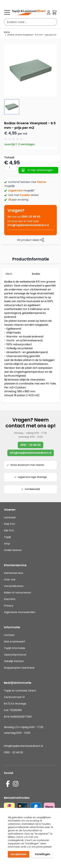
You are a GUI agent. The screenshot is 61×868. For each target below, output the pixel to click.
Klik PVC (9, 531)
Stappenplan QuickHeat (19, 668)
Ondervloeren (13, 550)
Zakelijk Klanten (14, 661)
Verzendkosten (14, 586)
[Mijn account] (49, 12)
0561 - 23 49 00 (30, 445)
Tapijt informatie (14, 648)
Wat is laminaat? (15, 642)
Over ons (10, 580)
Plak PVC (10, 524)
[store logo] (29, 12)
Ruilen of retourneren (17, 593)
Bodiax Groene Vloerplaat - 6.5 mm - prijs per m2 (32, 35)
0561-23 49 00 (31, 217)
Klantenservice (14, 573)
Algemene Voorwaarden (20, 612)
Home (7, 32)
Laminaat (10, 517)
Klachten (10, 599)
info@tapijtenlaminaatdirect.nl (28, 225)
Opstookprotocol (15, 655)
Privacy (9, 606)
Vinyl (7, 544)
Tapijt (7, 537)
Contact (9, 635)
